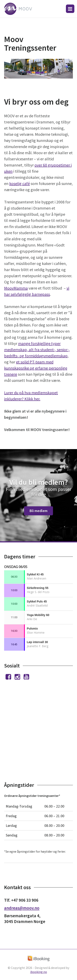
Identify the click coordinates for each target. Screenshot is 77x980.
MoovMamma (16, 288)
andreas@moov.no (22, 908)
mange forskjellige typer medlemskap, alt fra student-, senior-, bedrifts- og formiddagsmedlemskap (37, 350)
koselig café (20, 183)
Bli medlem (38, 511)
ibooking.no (39, 972)
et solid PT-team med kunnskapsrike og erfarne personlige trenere (36, 368)
